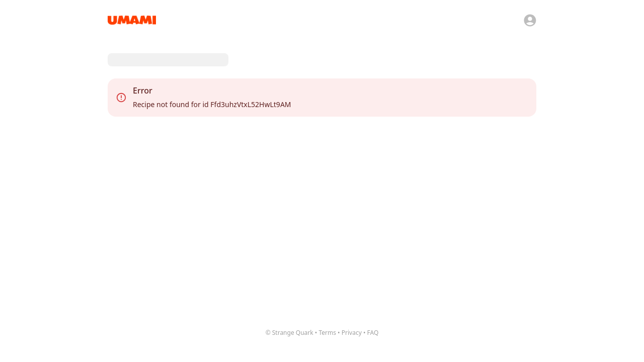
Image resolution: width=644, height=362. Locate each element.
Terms (327, 333)
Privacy (352, 333)
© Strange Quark (290, 333)
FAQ (373, 333)
